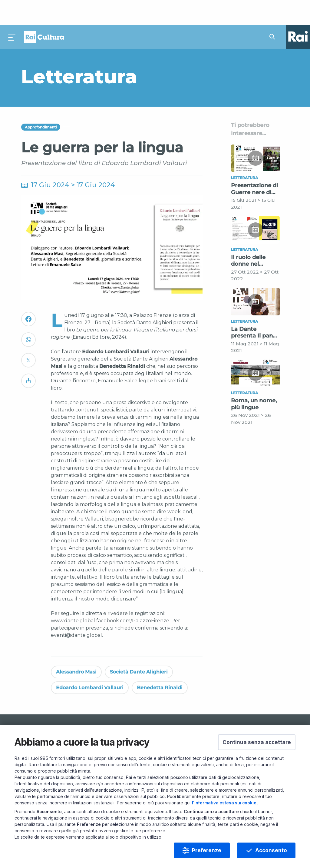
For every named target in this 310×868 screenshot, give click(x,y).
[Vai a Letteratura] (110, 52)
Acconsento (271, 850)
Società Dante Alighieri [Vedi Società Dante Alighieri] (139, 647)
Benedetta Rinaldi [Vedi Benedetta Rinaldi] (160, 663)
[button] (257, 742)
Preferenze (207, 850)
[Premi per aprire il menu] (12, 12)
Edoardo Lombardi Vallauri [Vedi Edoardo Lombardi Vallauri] (90, 663)
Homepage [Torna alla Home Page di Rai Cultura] (44, 12)
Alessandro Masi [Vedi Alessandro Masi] (76, 647)
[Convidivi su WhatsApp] (28, 317)
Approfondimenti (41, 102)
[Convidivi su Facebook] (28, 297)
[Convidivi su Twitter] (28, 338)
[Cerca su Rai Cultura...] (274, 12)
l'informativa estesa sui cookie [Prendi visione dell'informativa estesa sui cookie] (224, 803)
